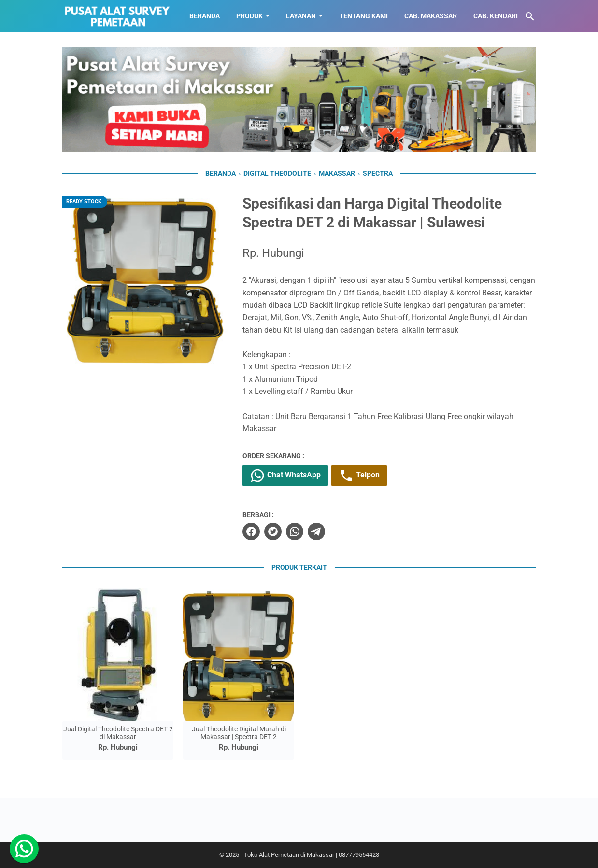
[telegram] (316, 532)
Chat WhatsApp (285, 476)
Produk (249, 16)
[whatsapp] (295, 532)
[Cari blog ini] (530, 16)
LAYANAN (301, 16)
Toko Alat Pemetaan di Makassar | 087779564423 (312, 855)
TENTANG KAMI (363, 16)
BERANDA (205, 16)
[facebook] (251, 532)
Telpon (359, 476)
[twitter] (273, 532)
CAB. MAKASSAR (431, 16)
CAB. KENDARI (496, 16)
